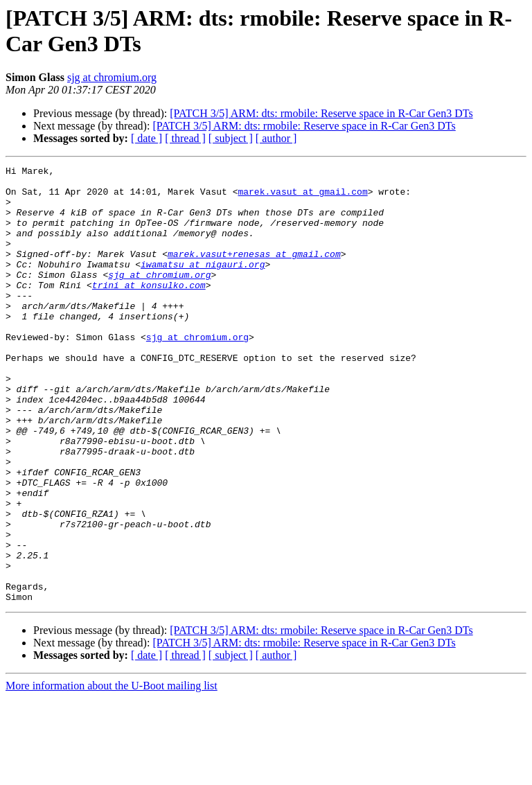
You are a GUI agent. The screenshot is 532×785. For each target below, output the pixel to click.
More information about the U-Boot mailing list (112, 773)
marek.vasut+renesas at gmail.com (254, 272)
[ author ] (276, 138)
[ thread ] (185, 138)
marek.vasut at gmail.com (302, 197)
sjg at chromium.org (112, 77)
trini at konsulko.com (149, 310)
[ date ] (147, 138)
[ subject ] (231, 138)
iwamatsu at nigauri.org (203, 285)
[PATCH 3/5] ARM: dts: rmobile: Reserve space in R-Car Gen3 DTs (321, 113)
